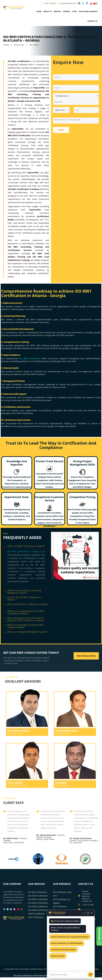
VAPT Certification (36, 917)
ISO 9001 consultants (30, 358)
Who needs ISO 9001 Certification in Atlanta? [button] (26, 604)
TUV (47, 220)
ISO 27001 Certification (38, 906)
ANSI (20, 230)
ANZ (47, 226)
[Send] (91, 975)
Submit (61, 130)
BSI (37, 220)
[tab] (26, 546)
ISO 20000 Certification (38, 910)
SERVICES (19, 45)
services (57, 11)
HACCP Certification (37, 914)
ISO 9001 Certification (38, 892)
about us (47, 11)
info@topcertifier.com (67, 3)
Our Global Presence (88, 11)
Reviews (66, 11)
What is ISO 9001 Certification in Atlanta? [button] (24, 546)
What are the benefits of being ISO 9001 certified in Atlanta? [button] (24, 625)
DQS (10, 223)
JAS (42, 226)
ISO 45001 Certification (38, 899)
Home (39, 11)
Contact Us (92, 21)
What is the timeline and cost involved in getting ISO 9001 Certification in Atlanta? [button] (24, 618)
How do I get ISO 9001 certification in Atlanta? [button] (23, 598)
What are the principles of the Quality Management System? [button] (23, 591)
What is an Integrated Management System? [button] (26, 632)
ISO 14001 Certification (38, 896)
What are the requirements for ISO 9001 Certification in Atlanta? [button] (24, 611)
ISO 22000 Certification (38, 903)
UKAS (10, 230)
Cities (74, 11)
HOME (6, 45)
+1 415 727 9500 (50, 3)
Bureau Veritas (25, 223)
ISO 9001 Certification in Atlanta (23, 551)
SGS (42, 220)
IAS (37, 226)
